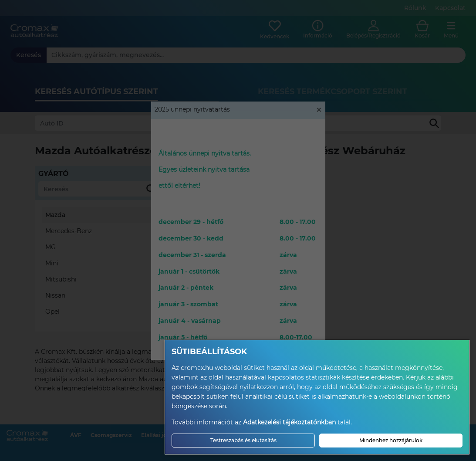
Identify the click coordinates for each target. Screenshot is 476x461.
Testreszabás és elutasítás (243, 440)
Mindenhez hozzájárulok (391, 440)
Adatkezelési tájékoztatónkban (289, 422)
